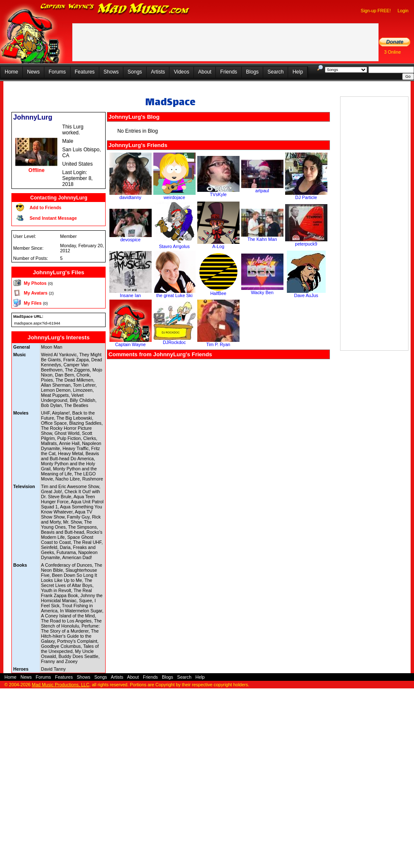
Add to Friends (45, 207)
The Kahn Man (262, 239)
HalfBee (218, 293)
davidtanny (131, 197)
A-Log (218, 246)
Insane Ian (131, 295)
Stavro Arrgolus (174, 246)
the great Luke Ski (174, 295)
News (33, 72)
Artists (158, 72)
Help (298, 72)
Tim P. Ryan (218, 344)
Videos (181, 72)
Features (85, 72)
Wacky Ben (262, 292)
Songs (135, 72)
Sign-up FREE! (376, 11)
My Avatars (35, 293)
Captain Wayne (130, 344)
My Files (33, 303)
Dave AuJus (306, 295)
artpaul (262, 191)
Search (275, 72)
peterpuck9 (306, 244)
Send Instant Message (53, 218)
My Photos (35, 283)
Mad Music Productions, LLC (60, 685)
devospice (131, 240)
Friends (229, 72)
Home (11, 72)
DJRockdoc (174, 342)
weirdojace (174, 197)
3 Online (392, 52)
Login (403, 11)
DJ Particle (306, 197)
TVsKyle (218, 194)
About (205, 72)
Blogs (252, 72)
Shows (111, 72)
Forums (57, 72)
